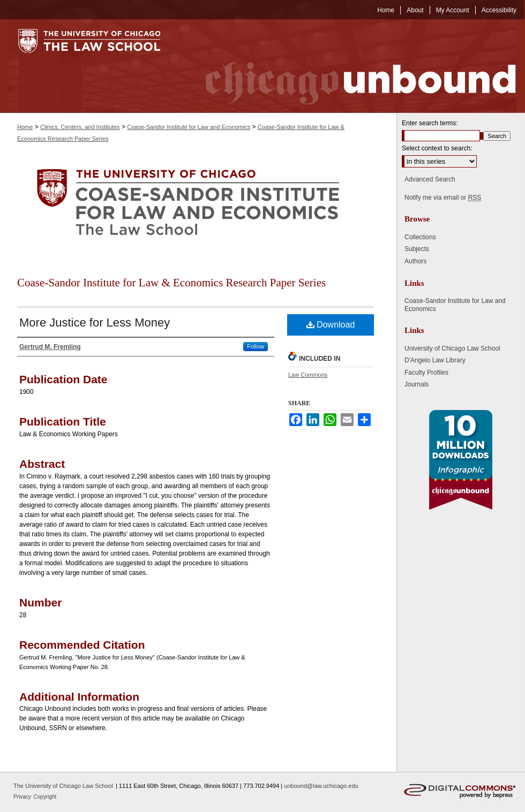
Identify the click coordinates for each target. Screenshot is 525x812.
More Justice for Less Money (95, 322)
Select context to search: (437, 148)
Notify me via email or (443, 198)
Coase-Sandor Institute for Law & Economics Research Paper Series (171, 283)
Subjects (417, 249)
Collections (420, 237)
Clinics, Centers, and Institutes (80, 127)
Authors (415, 261)
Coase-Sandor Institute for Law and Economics (189, 127)
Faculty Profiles (426, 373)
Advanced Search (430, 179)
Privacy (23, 797)
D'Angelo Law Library (435, 360)
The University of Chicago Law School (63, 786)
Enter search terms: (430, 123)
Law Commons (308, 375)
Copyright (45, 797)
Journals (417, 384)
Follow (256, 346)
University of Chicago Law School (452, 348)
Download (331, 325)
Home (25, 127)
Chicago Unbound (351, 66)
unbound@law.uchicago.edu (321, 786)
